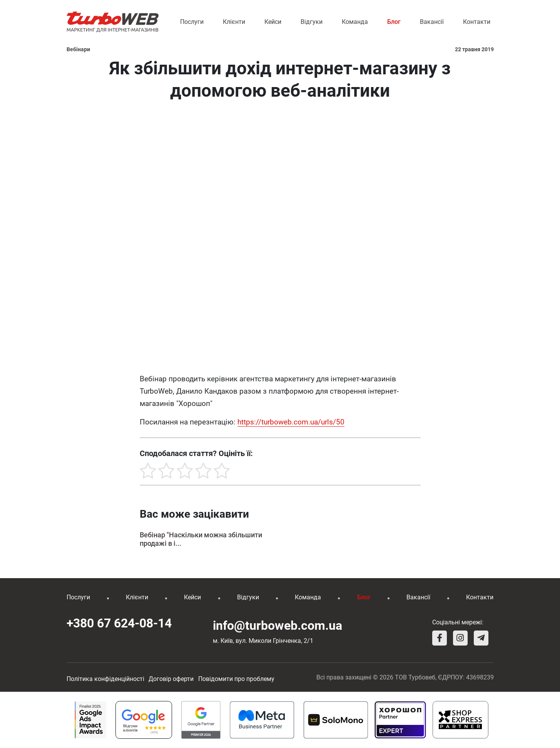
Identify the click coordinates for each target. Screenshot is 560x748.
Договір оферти (171, 679)
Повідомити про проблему (236, 679)
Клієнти (234, 22)
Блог (394, 22)
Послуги (192, 22)
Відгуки (312, 22)
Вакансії (432, 22)
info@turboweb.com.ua (277, 626)
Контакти (477, 22)
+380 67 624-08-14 (119, 623)
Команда (355, 22)
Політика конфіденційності (105, 679)
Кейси (273, 22)
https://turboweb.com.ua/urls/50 (291, 422)
